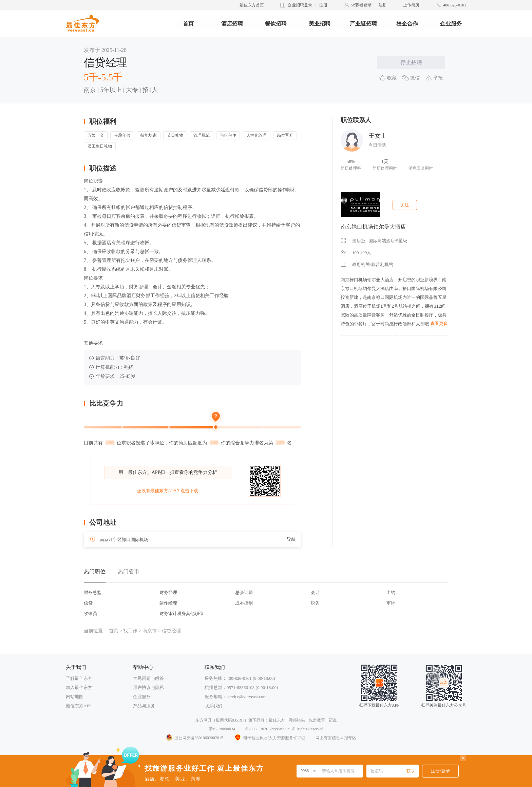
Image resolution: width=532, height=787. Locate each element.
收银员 (90, 613)
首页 (188, 24)
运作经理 (168, 603)
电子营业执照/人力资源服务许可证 (269, 738)
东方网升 (204, 720)
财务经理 (168, 592)
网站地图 (75, 697)
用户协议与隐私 (148, 687)
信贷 (88, 603)
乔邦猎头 (297, 720)
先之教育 (317, 720)
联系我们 (213, 706)
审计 (391, 603)
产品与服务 (144, 706)
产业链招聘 (363, 24)
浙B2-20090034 (222, 729)
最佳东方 (277, 720)
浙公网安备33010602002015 (194, 738)
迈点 (333, 720)
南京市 (150, 631)
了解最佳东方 (79, 678)
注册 (323, 5)
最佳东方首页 (252, 5)
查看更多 (439, 323)
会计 (315, 592)
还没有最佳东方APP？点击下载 (168, 491)
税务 (315, 603)
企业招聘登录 (300, 5)
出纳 (391, 592)
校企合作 (407, 24)
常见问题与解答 (148, 678)
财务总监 (93, 592)
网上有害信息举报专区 (336, 738)
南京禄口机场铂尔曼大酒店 (373, 227)
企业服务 (451, 24)
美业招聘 (320, 24)
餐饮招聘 (276, 24)
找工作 (130, 631)
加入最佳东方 (79, 687)
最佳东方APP (79, 706)
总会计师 (244, 592)
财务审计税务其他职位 (182, 613)
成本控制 (244, 603)
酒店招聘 (232, 24)
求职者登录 (361, 5)
